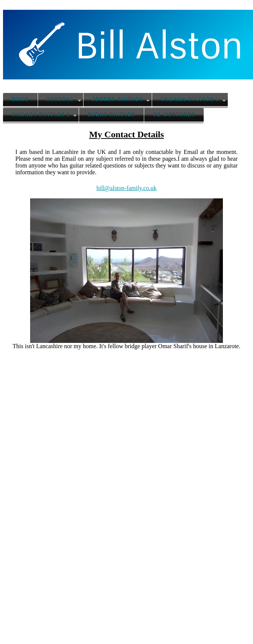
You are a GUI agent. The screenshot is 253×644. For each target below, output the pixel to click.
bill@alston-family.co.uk (126, 188)
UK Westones (174, 115)
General (61, 99)
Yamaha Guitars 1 (190, 99)
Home (20, 99)
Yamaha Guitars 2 (41, 115)
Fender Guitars (118, 99)
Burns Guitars (111, 115)
